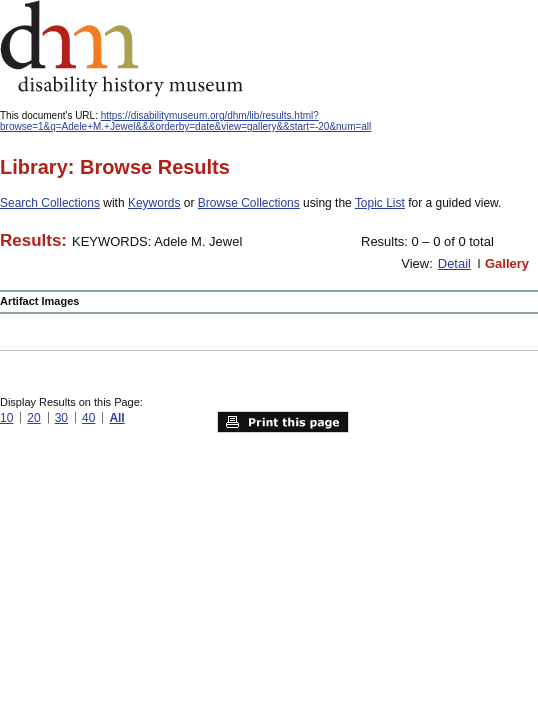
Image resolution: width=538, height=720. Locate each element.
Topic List (380, 203)
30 (61, 418)
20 (33, 418)
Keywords (154, 203)
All (116, 418)
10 (6, 418)
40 (88, 418)
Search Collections (50, 203)
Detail (454, 263)
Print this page (283, 422)
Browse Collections (249, 203)
